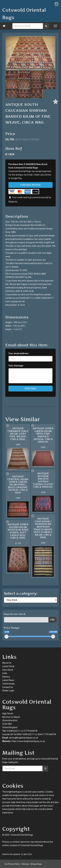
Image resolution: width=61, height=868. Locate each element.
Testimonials (9, 684)
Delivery (6, 677)
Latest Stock (8, 666)
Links (5, 673)
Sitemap (25, 864)
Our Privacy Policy (12, 864)
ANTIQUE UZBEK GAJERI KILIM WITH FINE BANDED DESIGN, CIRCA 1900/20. (43, 435)
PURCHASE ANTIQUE (31, 185)
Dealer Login (8, 691)
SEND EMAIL (30, 389)
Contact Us (8, 687)
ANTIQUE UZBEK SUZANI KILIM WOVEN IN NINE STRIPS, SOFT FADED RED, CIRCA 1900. (18, 531)
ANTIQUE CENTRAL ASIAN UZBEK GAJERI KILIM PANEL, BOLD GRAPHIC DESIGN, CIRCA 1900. (18, 484)
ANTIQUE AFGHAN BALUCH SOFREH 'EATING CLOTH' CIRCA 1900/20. (43, 480)
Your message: (16, 366)
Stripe (11, 202)
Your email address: (19, 353)
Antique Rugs (36, 864)
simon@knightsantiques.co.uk (24, 738)
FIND (53, 620)
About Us (7, 663)
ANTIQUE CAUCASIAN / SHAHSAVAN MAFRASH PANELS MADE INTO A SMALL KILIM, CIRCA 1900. (43, 528)
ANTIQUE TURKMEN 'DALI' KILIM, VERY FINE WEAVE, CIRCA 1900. (18, 434)
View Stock (8, 670)
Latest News (8, 680)
